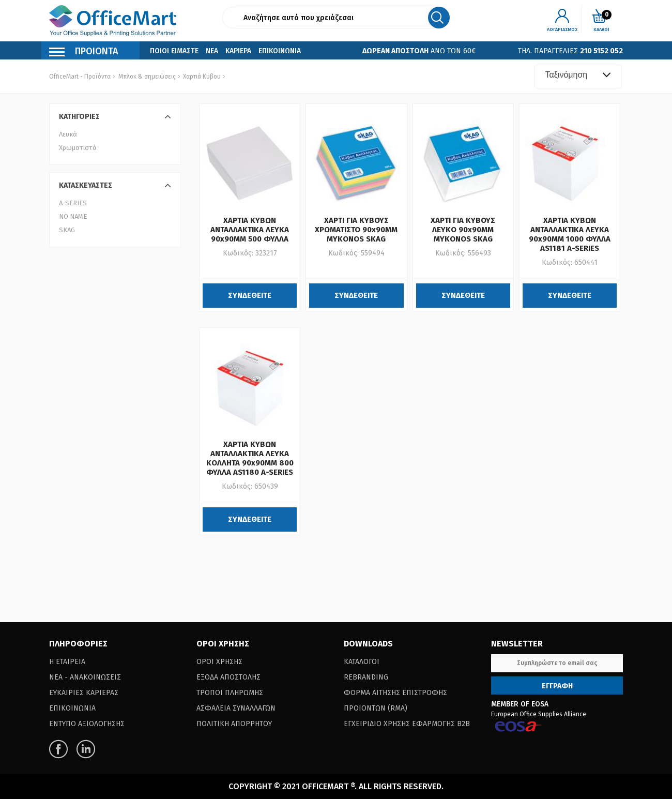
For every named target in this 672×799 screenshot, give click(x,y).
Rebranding (366, 677)
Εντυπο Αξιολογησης (87, 724)
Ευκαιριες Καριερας (84, 693)
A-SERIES (73, 203)
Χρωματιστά (78, 148)
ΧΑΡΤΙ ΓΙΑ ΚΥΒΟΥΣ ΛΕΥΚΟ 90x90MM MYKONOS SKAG (463, 230)
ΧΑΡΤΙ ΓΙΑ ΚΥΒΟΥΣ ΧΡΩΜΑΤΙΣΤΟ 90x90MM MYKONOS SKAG (356, 230)
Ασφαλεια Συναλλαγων (236, 708)
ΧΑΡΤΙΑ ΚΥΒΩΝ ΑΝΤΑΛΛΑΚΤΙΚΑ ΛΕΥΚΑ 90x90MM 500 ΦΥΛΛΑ (250, 230)
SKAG (67, 230)
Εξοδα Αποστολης (228, 677)
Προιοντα (84, 52)
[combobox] (578, 77)
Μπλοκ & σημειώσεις (147, 77)
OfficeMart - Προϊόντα (80, 77)
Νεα (212, 51)
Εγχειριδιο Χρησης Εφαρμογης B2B (407, 724)
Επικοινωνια (280, 51)
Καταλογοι (362, 662)
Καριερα (238, 51)
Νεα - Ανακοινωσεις (85, 677)
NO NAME (73, 216)
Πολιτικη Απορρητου (234, 724)
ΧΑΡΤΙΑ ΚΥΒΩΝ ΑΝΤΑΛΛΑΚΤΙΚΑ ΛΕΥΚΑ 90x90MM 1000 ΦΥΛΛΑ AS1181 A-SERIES (570, 234)
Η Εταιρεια (67, 662)
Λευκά (68, 134)
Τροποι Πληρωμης (230, 693)
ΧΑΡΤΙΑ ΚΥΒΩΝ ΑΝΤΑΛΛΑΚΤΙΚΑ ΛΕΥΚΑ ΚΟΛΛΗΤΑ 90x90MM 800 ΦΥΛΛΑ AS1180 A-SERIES (250, 458)
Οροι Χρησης (219, 662)
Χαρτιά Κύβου (201, 77)
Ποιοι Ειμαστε (174, 51)
